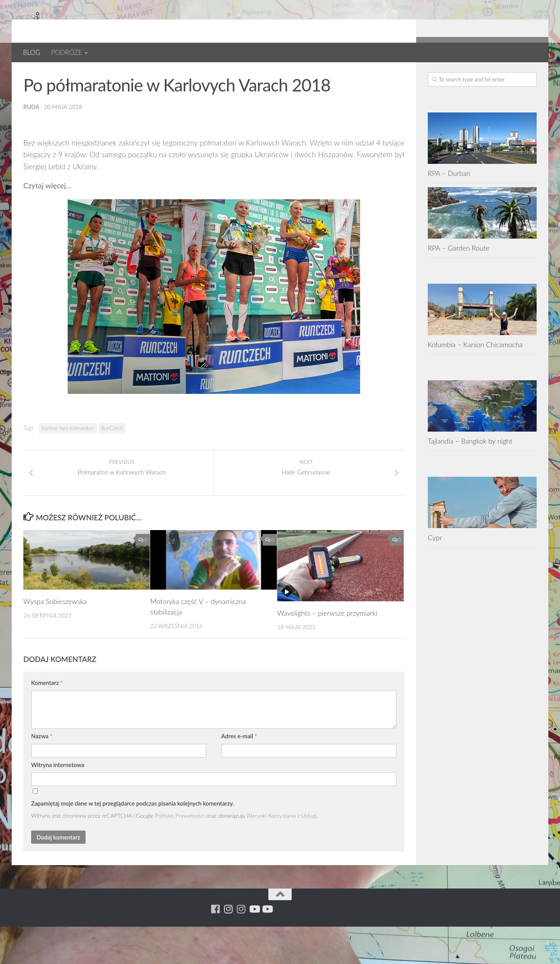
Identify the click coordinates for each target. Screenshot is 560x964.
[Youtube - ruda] (519, 74)
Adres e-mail (239, 764)
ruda (31, 132)
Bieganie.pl (43, 74)
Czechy (105, 74)
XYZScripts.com (308, 959)
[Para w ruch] (493, 74)
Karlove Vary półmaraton (68, 453)
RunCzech (112, 453)
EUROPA (137, 74)
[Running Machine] (480, 74)
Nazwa (42, 764)
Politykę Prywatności (180, 843)
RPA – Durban (449, 198)
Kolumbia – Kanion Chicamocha (475, 370)
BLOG (31, 52)
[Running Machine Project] (506, 74)
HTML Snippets (252, 959)
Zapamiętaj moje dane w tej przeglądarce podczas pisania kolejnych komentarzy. (133, 831)
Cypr (435, 563)
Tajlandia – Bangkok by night (470, 466)
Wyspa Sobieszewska (55, 629)
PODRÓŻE (66, 52)
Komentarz (47, 710)
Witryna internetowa (58, 792)
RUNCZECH (174, 74)
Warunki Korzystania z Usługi (282, 843)
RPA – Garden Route (458, 273)
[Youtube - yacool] (532, 74)
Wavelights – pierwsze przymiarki (327, 640)
